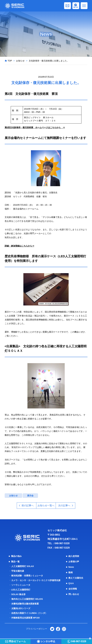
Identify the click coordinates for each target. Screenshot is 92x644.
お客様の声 (74, 562)
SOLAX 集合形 (18, 594)
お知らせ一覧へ (46, 505)
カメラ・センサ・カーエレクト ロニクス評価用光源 (36, 580)
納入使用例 (74, 556)
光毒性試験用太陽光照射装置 (25, 604)
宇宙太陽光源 (18, 571)
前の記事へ (28, 505)
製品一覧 (15, 562)
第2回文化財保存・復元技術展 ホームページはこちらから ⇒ (35, 127)
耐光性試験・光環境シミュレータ (27, 576)
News (71, 567)
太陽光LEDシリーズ (21, 608)
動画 (71, 572)
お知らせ (20, 61)
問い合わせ (74, 594)
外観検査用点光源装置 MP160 (25, 618)
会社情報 (73, 589)
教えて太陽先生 (76, 578)
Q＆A (71, 583)
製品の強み (16, 556)
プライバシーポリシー (36, 629)
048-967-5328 (62, 543)
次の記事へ (64, 505)
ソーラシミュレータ (21, 585)
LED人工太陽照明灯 (21, 590)
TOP (10, 61)
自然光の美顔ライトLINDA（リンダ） (29, 613)
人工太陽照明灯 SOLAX (23, 566)
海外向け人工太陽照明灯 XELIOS (27, 599)
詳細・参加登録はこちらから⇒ (19, 246)
